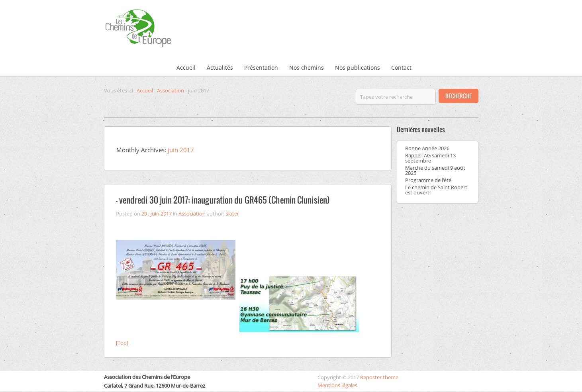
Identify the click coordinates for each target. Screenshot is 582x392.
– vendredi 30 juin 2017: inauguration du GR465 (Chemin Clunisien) (223, 200)
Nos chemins (307, 68)
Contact (401, 68)
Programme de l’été (428, 180)
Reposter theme (379, 377)
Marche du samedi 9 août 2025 (435, 170)
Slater (232, 214)
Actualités (220, 68)
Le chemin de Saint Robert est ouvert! (436, 190)
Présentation (261, 68)
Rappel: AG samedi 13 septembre (430, 158)
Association (170, 90)
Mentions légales (337, 385)
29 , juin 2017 (157, 214)
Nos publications (358, 68)
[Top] (122, 343)
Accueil (186, 68)
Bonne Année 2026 (427, 148)
